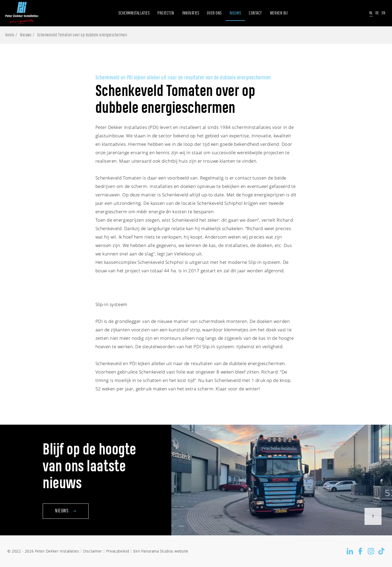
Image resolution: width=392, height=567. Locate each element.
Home (10, 35)
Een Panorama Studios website (161, 551)
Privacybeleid (118, 551)
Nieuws (26, 35)
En (384, 13)
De (377, 13)
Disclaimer (93, 551)
